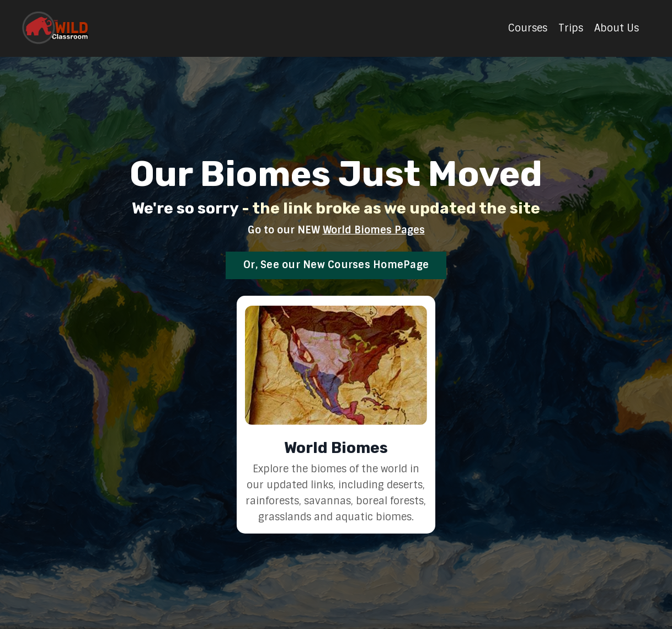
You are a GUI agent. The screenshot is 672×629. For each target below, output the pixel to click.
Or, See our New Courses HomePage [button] (336, 265)
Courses (528, 28)
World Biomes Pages (374, 230)
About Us (617, 28)
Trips (571, 28)
